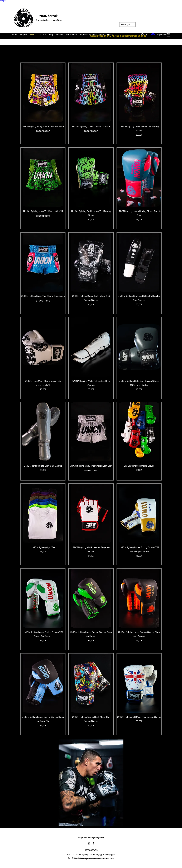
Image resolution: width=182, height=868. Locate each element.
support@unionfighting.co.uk (91, 837)
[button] (127, 25)
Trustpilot (3, 1)
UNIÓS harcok (48, 16)
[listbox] (127, 25)
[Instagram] (89, 843)
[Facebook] (93, 843)
